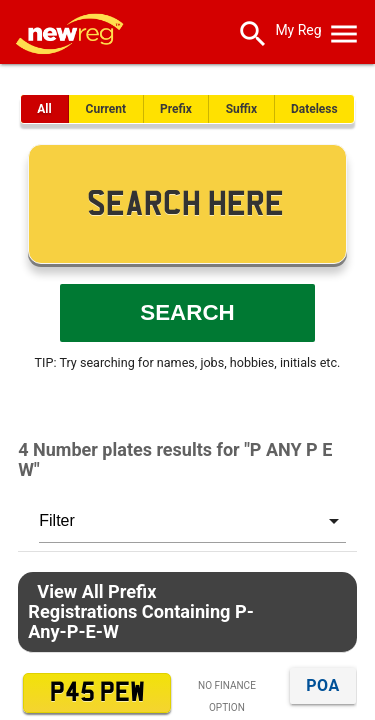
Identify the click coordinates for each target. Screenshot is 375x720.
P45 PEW (97, 693)
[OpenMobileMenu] (344, 30)
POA (322, 685)
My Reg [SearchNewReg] (298, 30)
